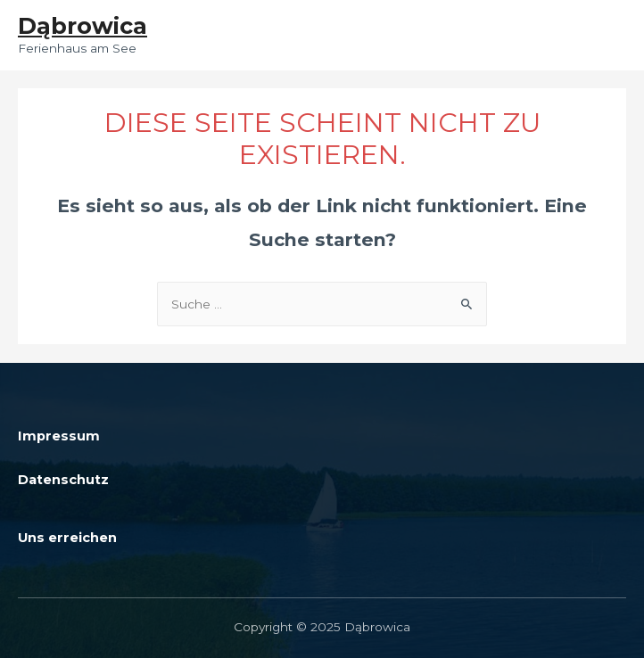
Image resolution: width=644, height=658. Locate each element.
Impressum (59, 436)
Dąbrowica (83, 25)
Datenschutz (63, 480)
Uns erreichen (67, 538)
